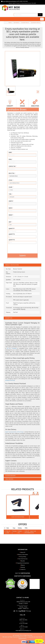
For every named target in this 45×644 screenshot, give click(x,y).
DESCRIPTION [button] (9, 318)
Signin (14, 3)
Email (11, 159)
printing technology (10, 380)
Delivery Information (23, 555)
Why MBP (34, 3)
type (11, 194)
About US (23, 552)
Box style (12, 173)
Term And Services (23, 559)
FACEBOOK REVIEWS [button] (10, 476)
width (11, 208)
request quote (28, 3)
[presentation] (18, 248)
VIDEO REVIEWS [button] (9, 479)
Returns (23, 565)
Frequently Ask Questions (23, 563)
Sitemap (23, 567)
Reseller (23, 561)
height (11, 215)
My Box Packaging (12, 348)
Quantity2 (12, 240)
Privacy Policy (23, 557)
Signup (10, 3)
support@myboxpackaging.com (10, 1)
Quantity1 (12, 234)
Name (11, 152)
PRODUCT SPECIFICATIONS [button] (12, 265)
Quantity (12, 228)
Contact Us (19, 3)
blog (23, 3)
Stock (11, 180)
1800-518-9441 (23, 1)
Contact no (12, 166)
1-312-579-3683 (23, 623)
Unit (10, 222)
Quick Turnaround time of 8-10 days (14, 432)
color (11, 187)
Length (11, 201)
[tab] (22, 265)
